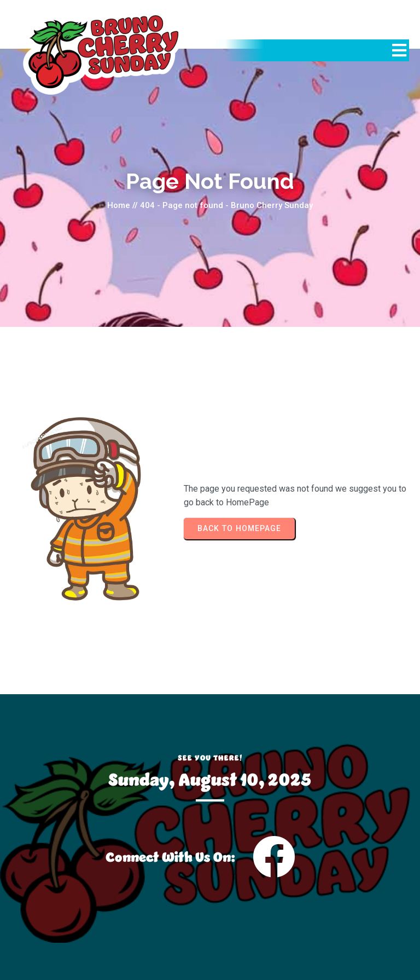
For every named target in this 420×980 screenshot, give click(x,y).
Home (119, 205)
